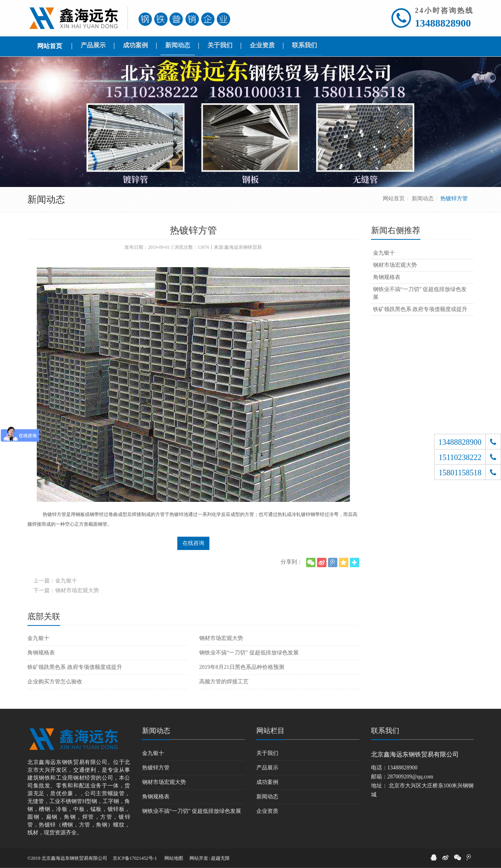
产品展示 (267, 768)
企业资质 (267, 811)
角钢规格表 (41, 653)
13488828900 (443, 23)
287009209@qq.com (411, 777)
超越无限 (220, 858)
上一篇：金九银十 (55, 581)
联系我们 (385, 731)
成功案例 (267, 782)
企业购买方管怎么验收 (55, 682)
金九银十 (38, 638)
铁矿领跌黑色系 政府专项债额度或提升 (75, 667)
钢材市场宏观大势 (221, 638)
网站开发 (199, 858)
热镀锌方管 (156, 768)
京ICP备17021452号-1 (135, 858)
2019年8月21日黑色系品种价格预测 (242, 667)
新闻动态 (423, 199)
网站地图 (174, 858)
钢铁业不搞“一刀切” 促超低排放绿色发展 (249, 653)
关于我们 (267, 753)
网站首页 (394, 199)
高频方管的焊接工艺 (224, 682)
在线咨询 (193, 543)
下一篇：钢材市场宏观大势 (66, 590)
